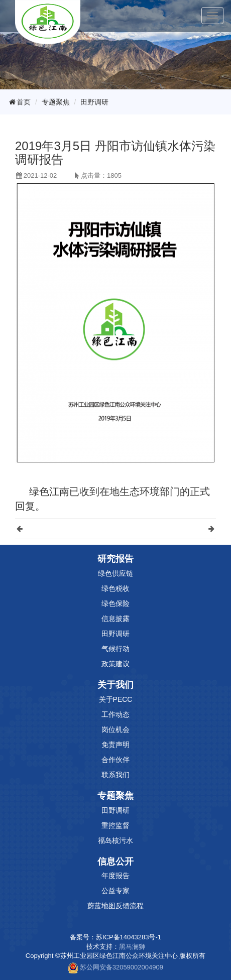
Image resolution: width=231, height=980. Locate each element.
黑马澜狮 (132, 947)
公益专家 (115, 891)
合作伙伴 (115, 760)
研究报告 (115, 559)
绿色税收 (115, 588)
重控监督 (115, 825)
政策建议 (115, 664)
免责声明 (115, 745)
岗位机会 (115, 729)
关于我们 (115, 685)
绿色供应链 (115, 573)
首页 (19, 102)
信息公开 (115, 862)
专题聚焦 (56, 102)
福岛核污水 (115, 840)
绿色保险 (115, 603)
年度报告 (115, 876)
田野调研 (94, 102)
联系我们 (115, 775)
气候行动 (115, 649)
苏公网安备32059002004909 (122, 967)
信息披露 (115, 619)
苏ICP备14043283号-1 (129, 937)
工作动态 (115, 714)
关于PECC (116, 699)
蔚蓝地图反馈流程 (115, 906)
